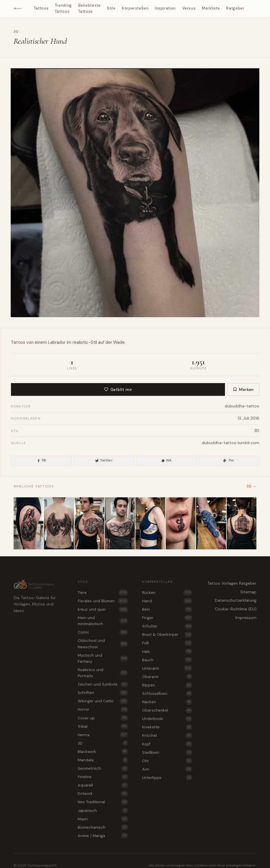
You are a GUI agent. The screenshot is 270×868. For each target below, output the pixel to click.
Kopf (167, 744)
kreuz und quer (103, 610)
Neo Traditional (103, 802)
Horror (103, 710)
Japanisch (103, 810)
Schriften (103, 693)
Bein (167, 610)
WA (166, 460)
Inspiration (165, 8)
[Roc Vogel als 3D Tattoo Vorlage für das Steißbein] (59, 523)
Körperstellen (135, 8)
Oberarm (167, 677)
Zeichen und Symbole (103, 684)
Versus (189, 8)
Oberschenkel (167, 710)
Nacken (167, 702)
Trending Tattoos (63, 8)
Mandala (103, 760)
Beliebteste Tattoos (90, 8)
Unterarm (167, 668)
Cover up (103, 718)
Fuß (167, 643)
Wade (119, 342)
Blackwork (103, 751)
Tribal (103, 726)
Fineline (103, 777)
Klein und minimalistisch (103, 621)
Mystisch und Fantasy (103, 658)
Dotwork (103, 794)
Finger (167, 618)
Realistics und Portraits (103, 673)
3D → (252, 486)
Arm (167, 769)
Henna (103, 735)
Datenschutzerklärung (236, 600)
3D (16, 32)
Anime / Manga (103, 836)
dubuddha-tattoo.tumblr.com (231, 443)
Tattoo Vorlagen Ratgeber (232, 583)
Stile (111, 8)
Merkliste (211, 8)
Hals (167, 651)
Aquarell (103, 785)
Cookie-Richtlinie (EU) (236, 609)
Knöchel (167, 736)
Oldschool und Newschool (103, 644)
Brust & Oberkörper (167, 635)
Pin (229, 460)
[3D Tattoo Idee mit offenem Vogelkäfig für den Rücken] (242, 523)
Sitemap (248, 592)
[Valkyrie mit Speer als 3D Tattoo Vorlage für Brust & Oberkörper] (89, 523)
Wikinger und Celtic (103, 701)
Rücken (167, 592)
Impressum (246, 618)
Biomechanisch (103, 827)
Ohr (167, 761)
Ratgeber (235, 8)
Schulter (167, 626)
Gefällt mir (118, 389)
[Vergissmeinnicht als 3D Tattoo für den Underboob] (150, 523)
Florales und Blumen (103, 601)
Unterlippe (167, 777)
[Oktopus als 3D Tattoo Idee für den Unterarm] (211, 523)
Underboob (167, 719)
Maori (103, 819)
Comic (103, 632)
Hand (167, 601)
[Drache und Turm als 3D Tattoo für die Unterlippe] (181, 523)
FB (41, 460)
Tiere (103, 592)
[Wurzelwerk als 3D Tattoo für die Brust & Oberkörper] (120, 523)
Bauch (167, 660)
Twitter (104, 460)
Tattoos (41, 8)
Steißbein (167, 752)
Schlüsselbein (167, 693)
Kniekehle (167, 727)
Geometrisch (103, 769)
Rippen (167, 685)
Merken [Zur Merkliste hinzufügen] (243, 389)
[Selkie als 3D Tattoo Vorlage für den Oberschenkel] (28, 523)
